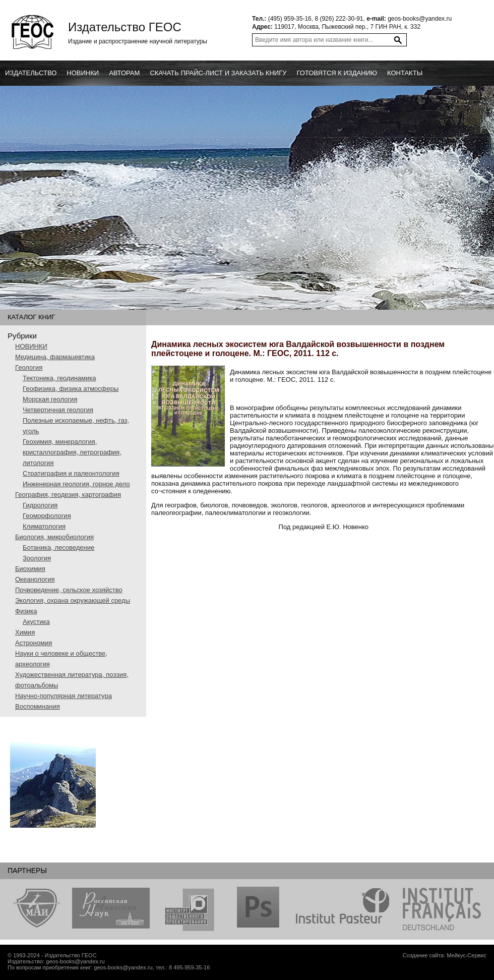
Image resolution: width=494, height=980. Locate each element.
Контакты (405, 73)
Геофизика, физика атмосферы (71, 389)
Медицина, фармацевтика (55, 357)
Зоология (37, 558)
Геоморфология (47, 516)
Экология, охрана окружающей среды (73, 600)
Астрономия (34, 643)
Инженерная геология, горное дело (76, 484)
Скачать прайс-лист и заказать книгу (218, 73)
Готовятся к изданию (337, 73)
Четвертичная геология (58, 410)
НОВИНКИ (31, 346)
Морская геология (50, 399)
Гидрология (40, 505)
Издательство (31, 73)
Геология (29, 367)
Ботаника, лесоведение (58, 547)
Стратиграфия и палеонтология (71, 473)
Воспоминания (38, 706)
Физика (26, 611)
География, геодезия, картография (68, 495)
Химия (25, 632)
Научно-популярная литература (64, 696)
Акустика (36, 622)
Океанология (35, 579)
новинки (83, 73)
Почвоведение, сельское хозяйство (69, 590)
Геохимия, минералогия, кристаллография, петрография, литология (72, 452)
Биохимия (30, 569)
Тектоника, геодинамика (59, 378)
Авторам (124, 73)
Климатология (44, 526)
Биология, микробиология (54, 537)
